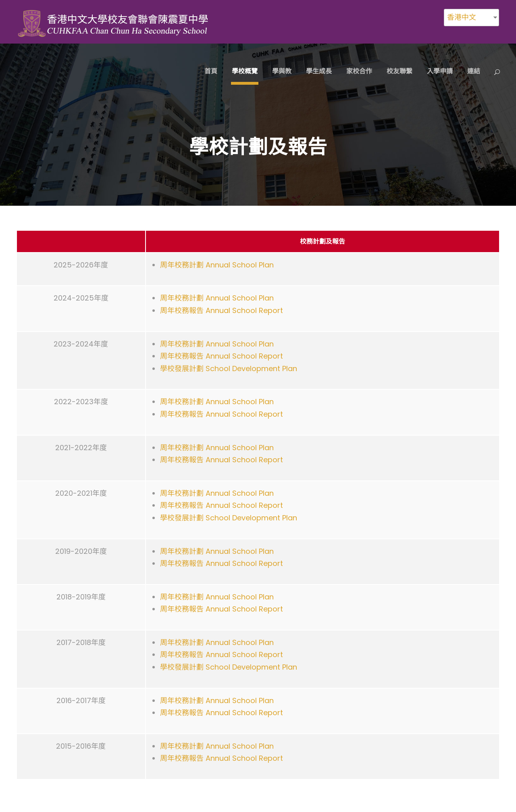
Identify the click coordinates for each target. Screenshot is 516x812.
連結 (474, 71)
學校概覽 (245, 71)
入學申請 (440, 71)
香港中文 (462, 17)
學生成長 (319, 71)
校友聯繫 (399, 71)
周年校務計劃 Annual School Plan (217, 265)
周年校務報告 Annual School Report (222, 310)
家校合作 (359, 71)
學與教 (282, 71)
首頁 (211, 71)
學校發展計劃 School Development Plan (229, 368)
